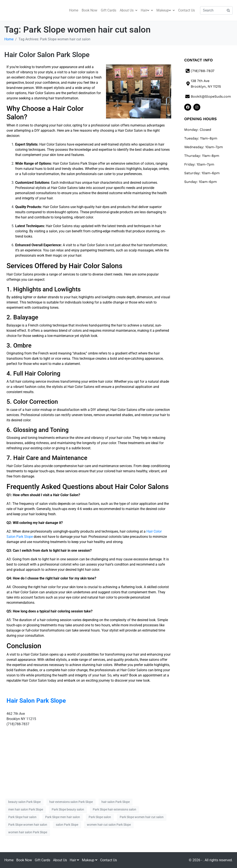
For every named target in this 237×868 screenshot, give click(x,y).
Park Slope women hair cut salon (142, 817)
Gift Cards (109, 10)
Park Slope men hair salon (63, 817)
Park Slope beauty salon (68, 809)
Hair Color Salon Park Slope (47, 55)
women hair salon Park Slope (28, 832)
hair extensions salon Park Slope (71, 802)
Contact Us (186, 10)
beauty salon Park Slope (24, 802)
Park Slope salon (100, 817)
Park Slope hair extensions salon (114, 809)
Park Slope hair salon (22, 817)
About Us (128, 10)
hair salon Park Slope (116, 802)
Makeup (166, 10)
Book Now (89, 10)
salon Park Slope (67, 825)
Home (74, 10)
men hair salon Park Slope (26, 809)
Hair (147, 10)
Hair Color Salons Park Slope (75, 163)
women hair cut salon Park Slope (109, 825)
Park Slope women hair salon (28, 825)
